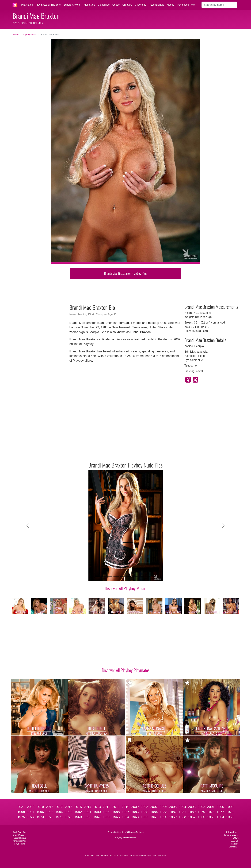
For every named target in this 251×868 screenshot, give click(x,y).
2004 (182, 807)
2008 (144, 807)
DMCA (236, 838)
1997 (31, 812)
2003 (192, 807)
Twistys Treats (19, 844)
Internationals (156, 5)
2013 (97, 807)
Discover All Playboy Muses (125, 588)
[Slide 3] (110, 577)
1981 (182, 812)
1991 (88, 812)
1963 (135, 817)
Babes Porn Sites (144, 855)
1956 (201, 817)
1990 (97, 812)
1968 (88, 817)
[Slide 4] (116, 577)
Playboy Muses (30, 35)
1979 (201, 812)
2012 (107, 807)
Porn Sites (90, 855)
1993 (69, 812)
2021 (21, 807)
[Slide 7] (135, 577)
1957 (192, 817)
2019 (40, 807)
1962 (144, 817)
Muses (170, 5)
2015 (78, 807)
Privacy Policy (232, 832)
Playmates (27, 5)
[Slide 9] (147, 577)
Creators (127, 5)
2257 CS (235, 841)
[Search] (219, 5)
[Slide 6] (129, 577)
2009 (135, 807)
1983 (163, 812)
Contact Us (234, 847)
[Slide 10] (154, 577)
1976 (230, 812)
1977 (220, 812)
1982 (173, 812)
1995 (50, 812)
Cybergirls (140, 5)
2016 (69, 807)
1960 (163, 817)
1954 (220, 817)
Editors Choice (72, 5)
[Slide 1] (97, 577)
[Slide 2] (104, 577)
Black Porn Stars (20, 832)
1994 (59, 812)
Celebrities (104, 5)
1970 (69, 817)
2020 (31, 807)
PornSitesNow (102, 855)
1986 (135, 812)
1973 (40, 817)
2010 (126, 807)
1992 (78, 812)
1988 (116, 812)
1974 (31, 817)
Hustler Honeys (19, 838)
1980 (192, 812)
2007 (154, 807)
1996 (40, 812)
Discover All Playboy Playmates (126, 670)
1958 (182, 817)
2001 (211, 807)
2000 (220, 807)
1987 (126, 812)
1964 (126, 817)
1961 (154, 817)
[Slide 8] (141, 577)
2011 (116, 807)
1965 (116, 817)
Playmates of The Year (48, 5)
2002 (201, 807)
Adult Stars (89, 5)
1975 (21, 817)
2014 (88, 807)
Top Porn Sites (116, 855)
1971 (59, 817)
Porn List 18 (129, 855)
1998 (21, 812)
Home (16, 35)
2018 (50, 807)
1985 (144, 812)
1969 (78, 817)
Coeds (116, 5)
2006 (163, 807)
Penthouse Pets (186, 5)
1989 (107, 812)
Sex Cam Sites (159, 855)
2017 (59, 807)
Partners (235, 844)
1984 (154, 812)
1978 (211, 812)
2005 (173, 807)
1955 (211, 817)
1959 (173, 817)
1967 (97, 817)
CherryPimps (18, 835)
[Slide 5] (122, 577)
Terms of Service (231, 835)
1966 (107, 817)
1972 (50, 817)
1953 (230, 817)
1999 (230, 807)
